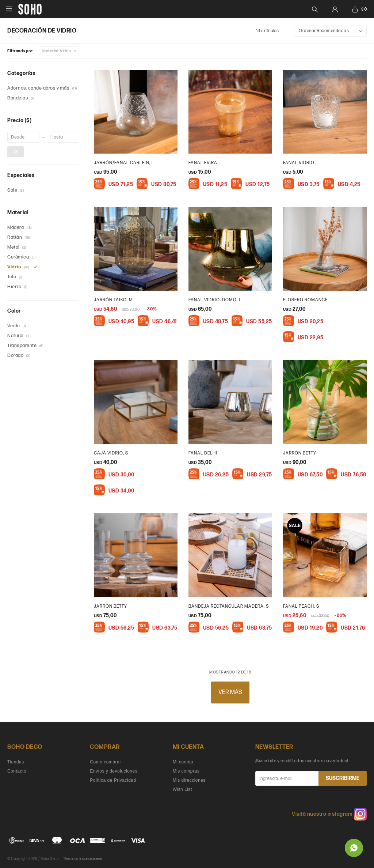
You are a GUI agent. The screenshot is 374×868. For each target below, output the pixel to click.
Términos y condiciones (83, 859)
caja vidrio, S (111, 453)
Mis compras (186, 771)
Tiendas (16, 762)
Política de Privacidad (113, 780)
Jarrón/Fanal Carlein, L (124, 163)
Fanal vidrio (299, 163)
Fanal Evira (203, 163)
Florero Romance (305, 300)
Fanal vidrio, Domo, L (215, 300)
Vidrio (57, 51)
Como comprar (105, 762)
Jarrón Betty (300, 453)
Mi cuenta (183, 762)
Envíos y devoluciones (114, 771)
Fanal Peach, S (301, 606)
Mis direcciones (189, 780)
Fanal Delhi (203, 453)
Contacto (17, 771)
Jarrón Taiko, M (113, 300)
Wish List (182, 789)
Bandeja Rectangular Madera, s (229, 606)
